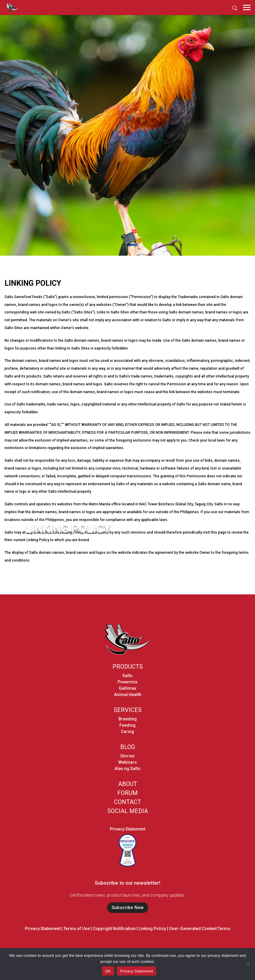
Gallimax (127, 688)
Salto (127, 676)
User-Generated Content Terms (200, 929)
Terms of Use (77, 929)
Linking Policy (152, 929)
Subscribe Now (128, 908)
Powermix (127, 682)
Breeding (128, 719)
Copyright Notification (114, 929)
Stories (127, 756)
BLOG (128, 747)
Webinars (127, 762)
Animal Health (128, 695)
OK (108, 971)
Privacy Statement (127, 829)
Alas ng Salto (127, 769)
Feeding (127, 725)
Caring (127, 732)
